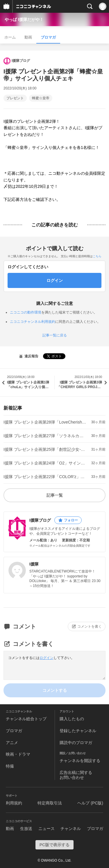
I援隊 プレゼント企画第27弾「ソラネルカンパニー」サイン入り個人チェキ (45, 436)
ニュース (47, 829)
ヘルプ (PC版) (90, 803)
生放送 (26, 829)
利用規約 (14, 803)
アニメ (12, 743)
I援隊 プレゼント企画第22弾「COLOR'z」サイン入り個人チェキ (45, 477)
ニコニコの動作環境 (26, 312)
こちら (97, 256)
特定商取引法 (50, 803)
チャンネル (71, 829)
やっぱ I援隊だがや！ (24, 19)
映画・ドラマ (18, 754)
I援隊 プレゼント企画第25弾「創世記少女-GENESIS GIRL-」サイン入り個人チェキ (45, 449)
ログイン (47, 658)
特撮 (10, 766)
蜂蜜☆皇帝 (41, 98)
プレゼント (15, 98)
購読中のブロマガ (76, 743)
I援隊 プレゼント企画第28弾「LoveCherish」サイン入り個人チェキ (45, 422)
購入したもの (72, 719)
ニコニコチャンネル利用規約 (33, 322)
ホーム (10, 37)
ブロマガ (48, 37)
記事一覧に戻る (55, 335)
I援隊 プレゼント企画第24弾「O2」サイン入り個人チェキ (45, 463)
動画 (28, 37)
